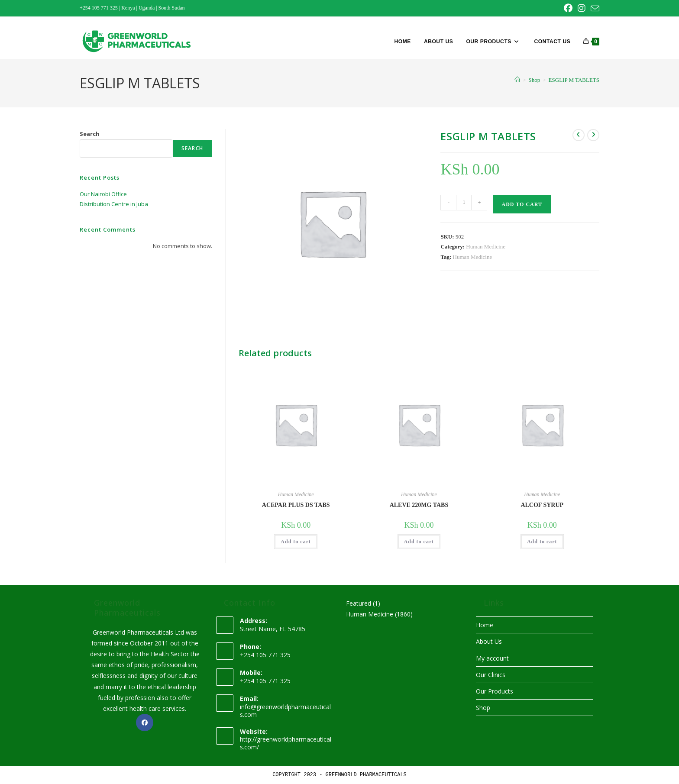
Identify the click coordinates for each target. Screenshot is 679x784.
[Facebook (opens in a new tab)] (568, 8)
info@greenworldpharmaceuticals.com (285, 711)
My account (492, 658)
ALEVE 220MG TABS (419, 505)
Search (90, 134)
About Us (489, 641)
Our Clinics (491, 675)
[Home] (517, 80)
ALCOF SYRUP (542, 505)
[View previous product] (579, 135)
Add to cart (522, 204)
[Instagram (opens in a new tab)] (582, 8)
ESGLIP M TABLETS (574, 80)
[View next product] (593, 135)
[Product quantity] (464, 203)
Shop (483, 708)
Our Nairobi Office (103, 194)
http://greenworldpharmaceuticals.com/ (286, 743)
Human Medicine (486, 247)
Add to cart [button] (296, 542)
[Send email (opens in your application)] (594, 9)
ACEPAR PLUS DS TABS (296, 505)
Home (485, 625)
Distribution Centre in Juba (114, 204)
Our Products (495, 691)
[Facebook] (145, 723)
